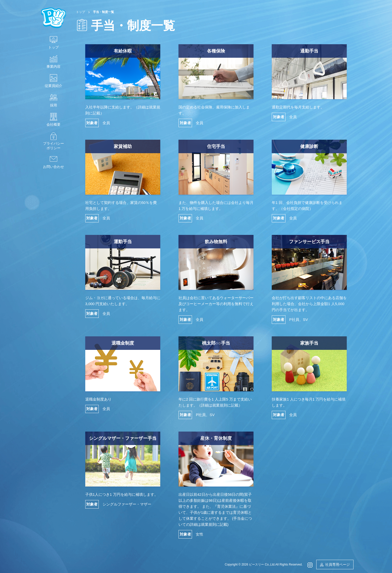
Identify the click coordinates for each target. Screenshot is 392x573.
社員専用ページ (337, 565)
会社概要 (53, 124)
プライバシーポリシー (53, 146)
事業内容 (53, 66)
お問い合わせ (53, 167)
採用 (53, 105)
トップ (53, 47)
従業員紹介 (53, 86)
